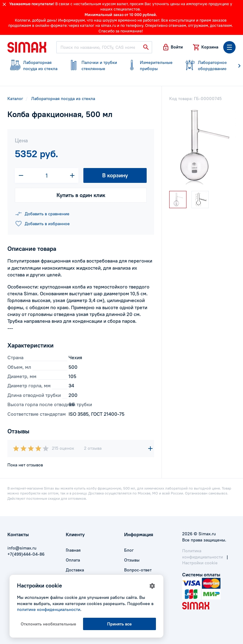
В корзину (115, 175)
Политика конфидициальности (203, 554)
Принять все (119, 624)
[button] (172, 47)
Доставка (75, 570)
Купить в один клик (81, 195)
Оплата (73, 560)
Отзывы (132, 560)
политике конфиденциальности (49, 609)
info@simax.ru (22, 548)
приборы (150, 65)
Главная (73, 550)
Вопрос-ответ (138, 570)
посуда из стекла (33, 65)
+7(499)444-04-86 (26, 554)
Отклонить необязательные (48, 624)
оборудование (208, 65)
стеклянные (91, 65)
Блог (129, 550)
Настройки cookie (200, 563)
